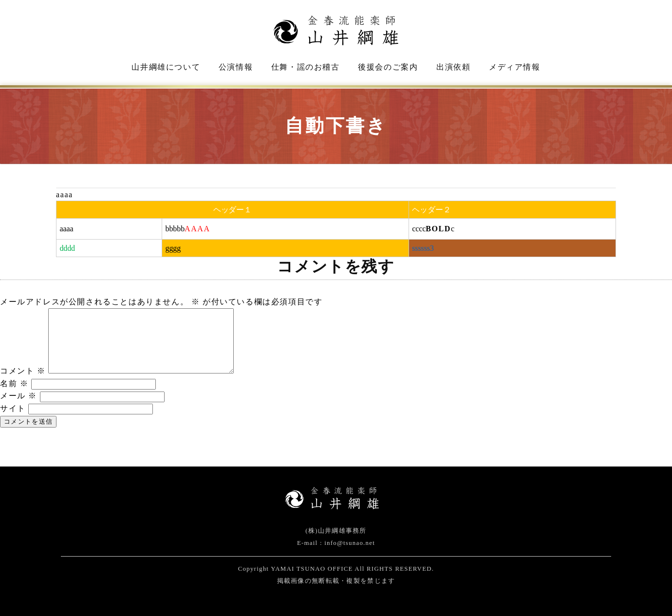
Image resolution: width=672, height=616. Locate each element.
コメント (23, 371)
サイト (13, 408)
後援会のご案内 (388, 67)
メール (19, 396)
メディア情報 (515, 67)
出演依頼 (453, 67)
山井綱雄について (166, 67)
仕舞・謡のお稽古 (306, 67)
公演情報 (236, 67)
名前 (14, 383)
